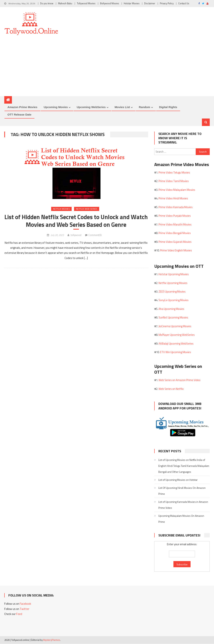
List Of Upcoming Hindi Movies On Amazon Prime (182, 491)
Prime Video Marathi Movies (175, 225)
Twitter (24, 609)
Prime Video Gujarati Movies (175, 242)
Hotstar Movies (132, 3)
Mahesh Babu (65, 3)
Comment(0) (95, 235)
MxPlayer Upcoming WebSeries (177, 335)
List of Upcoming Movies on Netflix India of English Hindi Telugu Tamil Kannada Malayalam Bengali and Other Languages (184, 466)
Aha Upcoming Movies (171, 309)
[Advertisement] (107, 68)
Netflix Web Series (87, 209)
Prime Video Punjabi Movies (175, 216)
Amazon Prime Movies (22, 107)
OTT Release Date (19, 115)
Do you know (47, 3)
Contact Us (184, 3)
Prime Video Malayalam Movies (177, 190)
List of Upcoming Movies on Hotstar (178, 480)
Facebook (25, 604)
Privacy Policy (167, 3)
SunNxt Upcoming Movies (173, 318)
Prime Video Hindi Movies (173, 199)
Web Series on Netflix (171, 389)
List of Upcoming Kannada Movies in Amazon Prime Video (183, 505)
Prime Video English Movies (176, 251)
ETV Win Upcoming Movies (175, 352)
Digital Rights (168, 107)
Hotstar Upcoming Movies (174, 274)
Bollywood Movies (110, 3)
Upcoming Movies (56, 107)
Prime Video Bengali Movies (175, 233)
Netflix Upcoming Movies (173, 283)
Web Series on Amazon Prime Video (179, 380)
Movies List (122, 107)
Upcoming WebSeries (91, 107)
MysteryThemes (52, 640)
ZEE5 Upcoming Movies (172, 292)
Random (144, 107)
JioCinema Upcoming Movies (175, 326)
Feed (19, 614)
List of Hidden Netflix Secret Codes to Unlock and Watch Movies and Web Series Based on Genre (76, 221)
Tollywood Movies (86, 3)
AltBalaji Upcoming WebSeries (176, 344)
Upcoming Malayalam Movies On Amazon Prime (181, 519)
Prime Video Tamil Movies (174, 181)
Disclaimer (150, 3)
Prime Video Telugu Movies (174, 173)
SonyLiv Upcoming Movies (174, 300)
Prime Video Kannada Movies (176, 207)
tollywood (76, 235)
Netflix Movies (61, 209)
